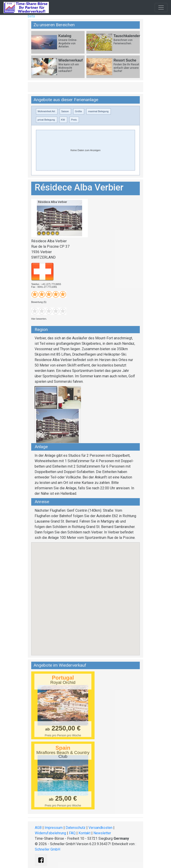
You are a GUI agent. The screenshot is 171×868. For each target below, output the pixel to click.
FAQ (72, 833)
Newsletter (102, 833)
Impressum (54, 828)
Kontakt (84, 833)
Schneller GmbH (47, 849)
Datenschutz (76, 828)
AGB (38, 828)
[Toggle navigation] (161, 7)
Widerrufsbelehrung (50, 833)
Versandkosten (100, 828)
